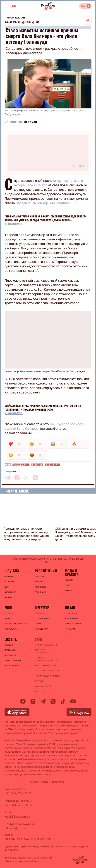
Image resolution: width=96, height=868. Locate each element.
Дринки (8, 618)
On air (70, 607)
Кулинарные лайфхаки (16, 624)
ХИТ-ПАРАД (70, 629)
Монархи (9, 576)
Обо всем (39, 613)
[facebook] (17, 478)
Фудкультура (11, 629)
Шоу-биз (12, 571)
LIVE (83, 6)
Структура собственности (43, 651)
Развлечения (46, 571)
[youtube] (73, 701)
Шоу (7, 587)
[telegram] (8, 478)
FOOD (8, 607)
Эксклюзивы (11, 592)
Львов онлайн (12, 666)
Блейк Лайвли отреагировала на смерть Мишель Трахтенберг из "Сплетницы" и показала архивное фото (43, 408)
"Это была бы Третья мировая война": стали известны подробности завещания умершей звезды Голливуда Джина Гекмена (46, 218)
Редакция (40, 691)
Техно (38, 624)
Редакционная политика (47, 671)
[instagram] (33, 701)
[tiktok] (63, 701)
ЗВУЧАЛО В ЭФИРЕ (73, 624)
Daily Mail (31, 122)
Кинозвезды (52, 465)
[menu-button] (6, 6)
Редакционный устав (46, 665)
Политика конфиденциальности (46, 659)
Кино (8, 465)
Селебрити (10, 582)
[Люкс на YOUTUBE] (14, 6)
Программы (10, 650)
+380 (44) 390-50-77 (18, 805)
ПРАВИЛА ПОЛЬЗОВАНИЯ (46, 645)
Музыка (8, 597)
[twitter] (26, 478)
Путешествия (42, 629)
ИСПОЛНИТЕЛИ (72, 618)
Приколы (39, 576)
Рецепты (9, 613)
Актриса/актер (21, 465)
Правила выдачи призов (47, 676)
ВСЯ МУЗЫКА (71, 613)
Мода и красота (72, 573)
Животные (40, 582)
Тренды (69, 590)
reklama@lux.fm (15, 828)
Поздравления (42, 618)
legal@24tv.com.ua (17, 817)
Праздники (40, 592)
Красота (69, 580)
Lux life (11, 639)
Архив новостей (43, 686)
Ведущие (9, 645)
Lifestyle (42, 607)
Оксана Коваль (12, 22)
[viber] (35, 478)
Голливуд (37, 465)
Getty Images (12, 114)
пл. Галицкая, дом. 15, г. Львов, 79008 (30, 839)
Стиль (68, 585)
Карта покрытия (13, 660)
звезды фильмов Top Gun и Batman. (43, 203)
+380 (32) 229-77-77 (18, 793)
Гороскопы (40, 587)
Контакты (40, 681)
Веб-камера (10, 655)
